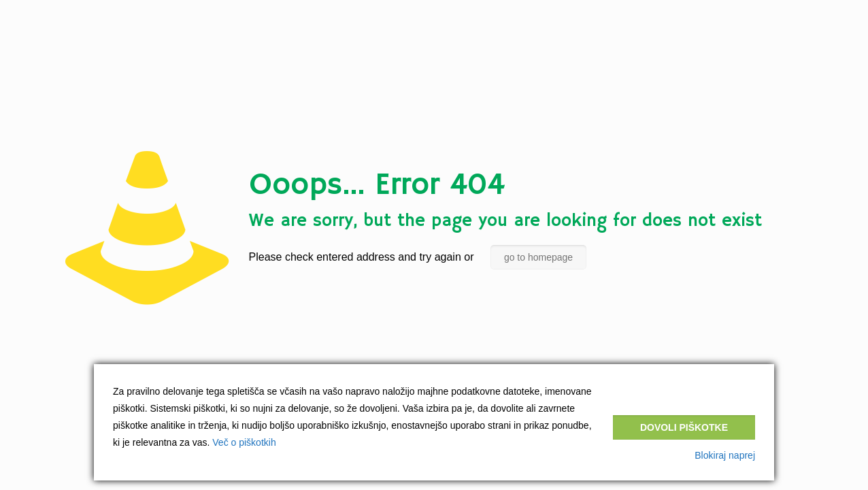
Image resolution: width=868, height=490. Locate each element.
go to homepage (538, 257)
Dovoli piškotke (684, 427)
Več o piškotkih (244, 442)
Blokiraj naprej (725, 455)
